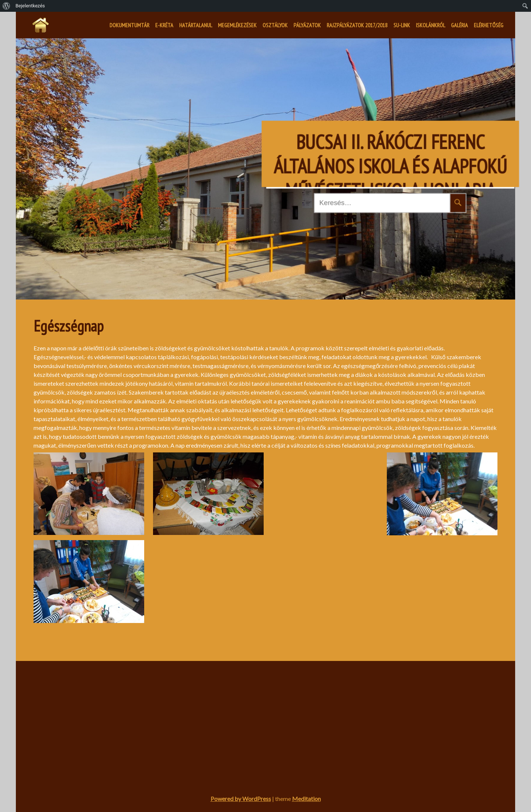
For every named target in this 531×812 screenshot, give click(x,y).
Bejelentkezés (30, 6)
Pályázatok (307, 25)
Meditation (306, 799)
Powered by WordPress (241, 799)
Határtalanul (196, 25)
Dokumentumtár (129, 25)
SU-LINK (402, 25)
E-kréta (164, 25)
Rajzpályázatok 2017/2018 (357, 25)
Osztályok (275, 25)
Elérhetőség (489, 25)
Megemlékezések (237, 25)
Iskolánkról (431, 25)
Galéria (459, 25)
